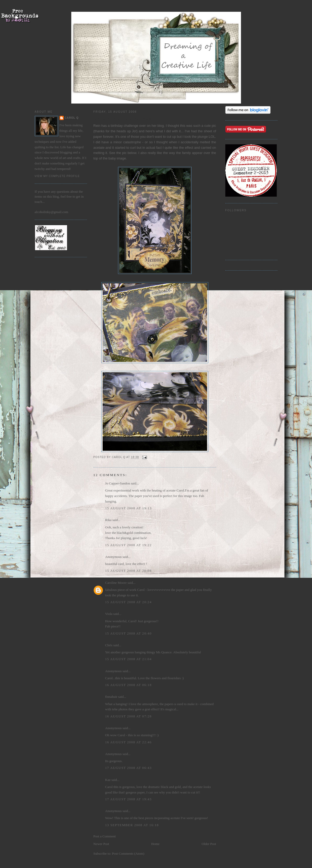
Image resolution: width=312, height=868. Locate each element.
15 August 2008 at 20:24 (128, 602)
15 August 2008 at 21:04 (128, 659)
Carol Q (72, 118)
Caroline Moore (116, 583)
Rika (108, 520)
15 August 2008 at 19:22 (128, 545)
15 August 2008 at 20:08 (128, 571)
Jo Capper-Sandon (118, 483)
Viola (109, 614)
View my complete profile (57, 176)
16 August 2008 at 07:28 (128, 716)
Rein (97, 126)
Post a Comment (105, 836)
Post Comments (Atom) (128, 853)
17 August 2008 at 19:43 (128, 799)
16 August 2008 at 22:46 (128, 742)
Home (155, 844)
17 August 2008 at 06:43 (128, 768)
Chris (109, 645)
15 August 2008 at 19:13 (128, 508)
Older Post (209, 844)
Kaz (108, 780)
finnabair (111, 697)
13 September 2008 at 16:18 (132, 825)
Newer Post (101, 844)
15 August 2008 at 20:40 (128, 633)
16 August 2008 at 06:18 (128, 685)
